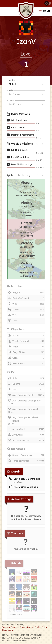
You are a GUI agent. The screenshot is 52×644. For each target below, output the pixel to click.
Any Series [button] (14, 95)
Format (12, 101)
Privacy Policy (26, 627)
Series (11, 91)
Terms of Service (10, 627)
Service (12, 81)
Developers (7, 630)
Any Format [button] (15, 105)
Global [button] (12, 84)
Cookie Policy (41, 627)
